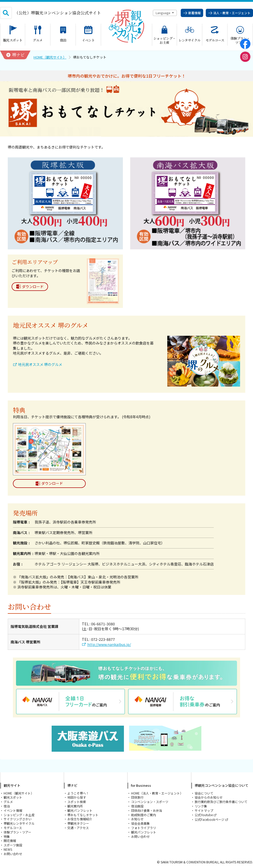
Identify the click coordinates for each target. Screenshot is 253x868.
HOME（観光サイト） (50, 57)
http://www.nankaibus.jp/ (109, 645)
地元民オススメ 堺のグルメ (40, 365)
